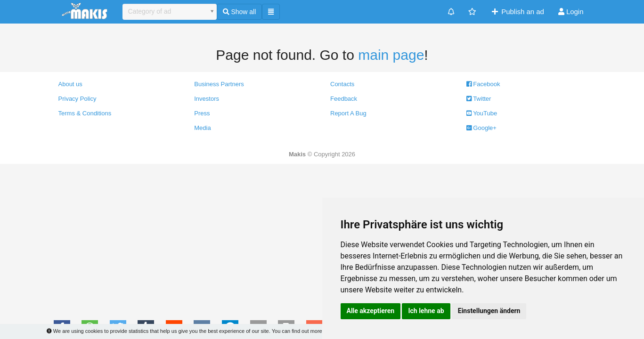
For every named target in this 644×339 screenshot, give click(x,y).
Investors (207, 99)
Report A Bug (348, 113)
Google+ (481, 128)
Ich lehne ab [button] (426, 311)
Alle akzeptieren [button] (371, 311)
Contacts (342, 84)
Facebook (483, 84)
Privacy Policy (77, 99)
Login (571, 12)
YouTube (482, 113)
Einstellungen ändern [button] (489, 311)
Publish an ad (517, 12)
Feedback (344, 99)
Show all (240, 12)
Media (202, 128)
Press (202, 113)
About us (70, 84)
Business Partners (219, 84)
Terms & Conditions (85, 113)
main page (391, 55)
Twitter (479, 99)
